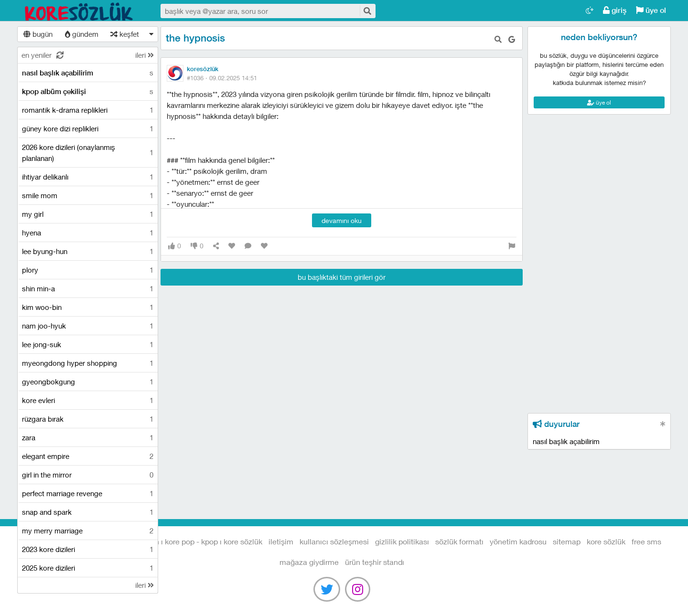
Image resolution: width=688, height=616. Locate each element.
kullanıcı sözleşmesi (334, 541)
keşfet (125, 34)
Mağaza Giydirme (309, 562)
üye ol (651, 10)
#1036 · (222, 78)
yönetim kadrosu (518, 541)
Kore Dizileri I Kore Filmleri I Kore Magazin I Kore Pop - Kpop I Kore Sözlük (79, 11)
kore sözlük (606, 541)
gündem (82, 34)
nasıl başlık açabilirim (566, 441)
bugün (38, 34)
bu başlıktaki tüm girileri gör (342, 277)
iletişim (281, 541)
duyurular (556, 424)
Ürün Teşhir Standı (375, 562)
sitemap (567, 541)
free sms (646, 541)
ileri (145, 55)
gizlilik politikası (402, 541)
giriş (615, 10)
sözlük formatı (459, 541)
